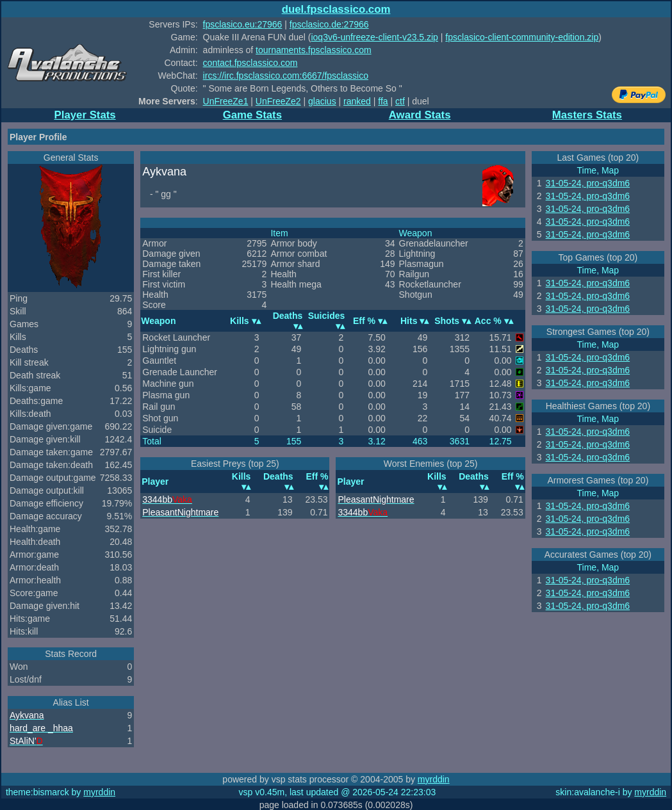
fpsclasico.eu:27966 (243, 24)
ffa (383, 101)
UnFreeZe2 (278, 101)
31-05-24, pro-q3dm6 (588, 183)
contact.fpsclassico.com (250, 63)
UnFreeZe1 (226, 101)
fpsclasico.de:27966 (329, 24)
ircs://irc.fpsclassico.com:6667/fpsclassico (286, 76)
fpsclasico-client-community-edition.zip (522, 37)
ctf (400, 101)
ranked (357, 101)
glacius (322, 101)
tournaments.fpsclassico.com (314, 50)
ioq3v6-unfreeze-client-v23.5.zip (374, 37)
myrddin (434, 779)
